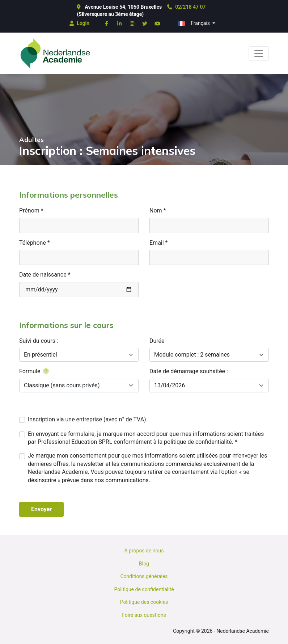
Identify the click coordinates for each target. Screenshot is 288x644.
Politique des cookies (144, 602)
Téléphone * (35, 243)
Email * (158, 243)
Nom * (158, 211)
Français (194, 24)
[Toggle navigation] (259, 54)
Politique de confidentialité (144, 589)
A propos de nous (144, 551)
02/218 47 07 (186, 7)
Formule (34, 371)
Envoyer (41, 509)
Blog (144, 564)
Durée (157, 341)
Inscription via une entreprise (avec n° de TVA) (87, 419)
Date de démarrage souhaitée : (189, 371)
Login (79, 23)
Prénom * (31, 211)
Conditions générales (144, 576)
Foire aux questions (144, 615)
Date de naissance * (45, 275)
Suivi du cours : (39, 341)
